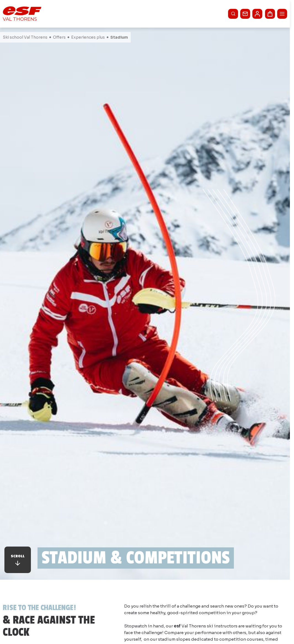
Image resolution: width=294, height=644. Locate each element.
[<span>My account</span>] (257, 14)
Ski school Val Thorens (25, 37)
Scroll (18, 560)
